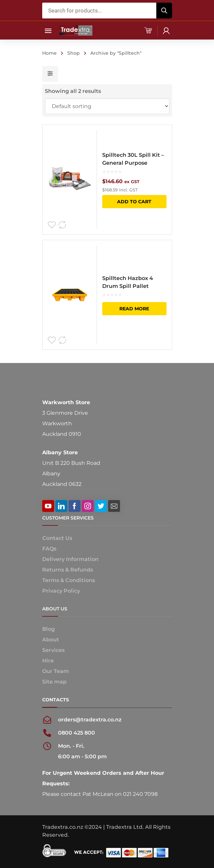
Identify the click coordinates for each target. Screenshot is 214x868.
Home (49, 53)
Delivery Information (70, 559)
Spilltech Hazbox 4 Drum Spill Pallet (128, 282)
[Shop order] (107, 106)
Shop (74, 53)
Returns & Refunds (68, 570)
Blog (48, 629)
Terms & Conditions (69, 580)
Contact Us (57, 538)
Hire (48, 661)
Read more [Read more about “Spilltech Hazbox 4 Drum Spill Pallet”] (134, 309)
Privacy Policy (61, 591)
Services (53, 650)
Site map (54, 682)
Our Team (56, 671)
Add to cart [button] (134, 202)
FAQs (49, 549)
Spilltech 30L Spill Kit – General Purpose (133, 159)
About (51, 640)
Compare (62, 225)
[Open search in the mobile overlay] (107, 11)
